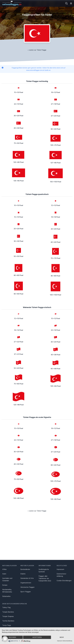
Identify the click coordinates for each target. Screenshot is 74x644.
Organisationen (26, 583)
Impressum (60, 569)
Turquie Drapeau (8, 616)
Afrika (4, 569)
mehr (62, 637)
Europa (5, 585)
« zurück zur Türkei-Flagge (37, 50)
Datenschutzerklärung (67, 641)
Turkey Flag (6, 607)
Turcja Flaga (7, 625)
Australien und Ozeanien (7, 579)
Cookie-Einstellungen (64, 581)
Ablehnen (12, 637)
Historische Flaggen (27, 587)
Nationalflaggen (9, 566)
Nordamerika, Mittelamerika (7, 591)
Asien (4, 574)
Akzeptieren (37, 637)
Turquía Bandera (8, 612)
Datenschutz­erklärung (62, 575)
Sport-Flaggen (26, 592)
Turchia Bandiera (8, 621)
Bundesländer (25, 569)
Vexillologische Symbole (44, 570)
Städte (23, 574)
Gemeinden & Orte (27, 578)
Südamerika (6, 596)
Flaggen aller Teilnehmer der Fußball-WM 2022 (45, 578)
